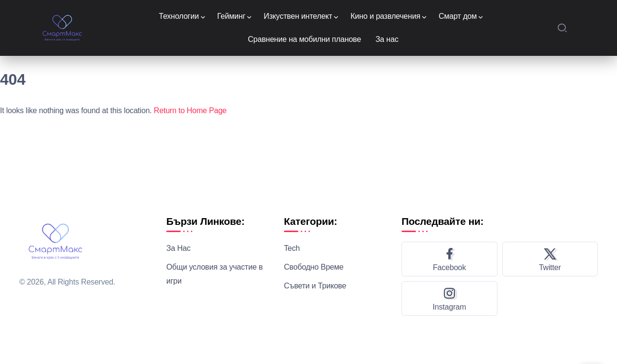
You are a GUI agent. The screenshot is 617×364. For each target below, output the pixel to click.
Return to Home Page (190, 110)
